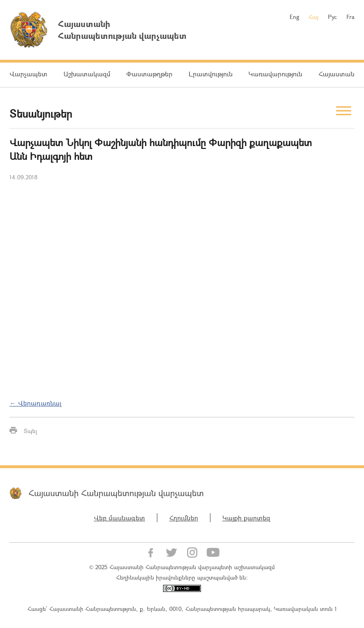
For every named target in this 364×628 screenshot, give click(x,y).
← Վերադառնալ (36, 403)
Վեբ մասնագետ (119, 518)
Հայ (314, 17)
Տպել (30, 431)
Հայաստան (337, 74)
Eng (294, 17)
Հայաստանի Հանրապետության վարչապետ (116, 493)
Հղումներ (184, 518)
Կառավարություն (275, 74)
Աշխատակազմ (87, 74)
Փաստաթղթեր (149, 74)
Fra (350, 17)
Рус (332, 17)
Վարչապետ (28, 74)
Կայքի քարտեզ (246, 518)
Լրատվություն (211, 74)
